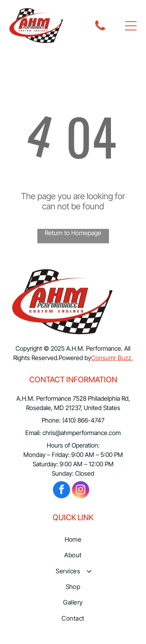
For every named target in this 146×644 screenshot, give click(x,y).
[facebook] (62, 491)
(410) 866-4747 (83, 420)
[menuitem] (73, 539)
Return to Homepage (73, 233)
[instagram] (81, 491)
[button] (131, 26)
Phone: (51, 420)
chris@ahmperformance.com (82, 433)
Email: (33, 433)
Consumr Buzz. (112, 358)
